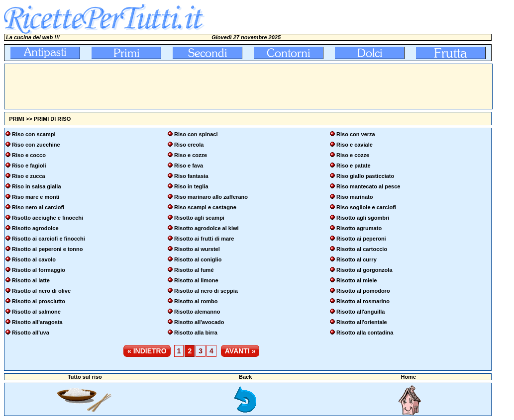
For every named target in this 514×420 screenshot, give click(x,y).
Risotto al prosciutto (39, 301)
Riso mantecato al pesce (368, 186)
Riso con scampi (34, 134)
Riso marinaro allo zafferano (211, 197)
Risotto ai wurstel (197, 249)
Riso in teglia (191, 186)
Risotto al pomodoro (363, 291)
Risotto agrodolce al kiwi (206, 228)
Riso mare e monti (36, 197)
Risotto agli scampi (199, 218)
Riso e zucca (29, 176)
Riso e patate (353, 166)
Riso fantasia (191, 176)
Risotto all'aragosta (37, 322)
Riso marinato (355, 197)
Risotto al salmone (36, 312)
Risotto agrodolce (35, 228)
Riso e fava (189, 166)
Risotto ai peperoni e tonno (47, 249)
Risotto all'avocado (199, 322)
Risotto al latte (31, 280)
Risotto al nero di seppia (206, 291)
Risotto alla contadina (365, 333)
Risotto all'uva (31, 333)
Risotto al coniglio (198, 259)
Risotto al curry (357, 259)
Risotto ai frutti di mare (204, 239)
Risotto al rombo (196, 301)
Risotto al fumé (194, 270)
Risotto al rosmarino (363, 301)
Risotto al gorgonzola (364, 270)
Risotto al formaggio (39, 270)
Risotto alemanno (197, 312)
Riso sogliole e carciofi (366, 207)
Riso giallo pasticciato (365, 176)
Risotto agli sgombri (363, 218)
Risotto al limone (196, 280)
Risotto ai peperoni (361, 239)
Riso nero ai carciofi (38, 207)
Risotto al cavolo (34, 259)
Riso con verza (356, 134)
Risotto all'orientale (362, 322)
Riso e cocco (29, 155)
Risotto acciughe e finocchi (48, 218)
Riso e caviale (355, 145)
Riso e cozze (191, 155)
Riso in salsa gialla (36, 186)
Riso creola (189, 145)
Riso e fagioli (29, 166)
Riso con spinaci (196, 134)
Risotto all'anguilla (360, 312)
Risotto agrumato (359, 228)
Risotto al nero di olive (41, 291)
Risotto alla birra (196, 333)
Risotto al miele (357, 280)
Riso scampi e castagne (205, 207)
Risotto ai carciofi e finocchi (49, 239)
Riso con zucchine (36, 145)
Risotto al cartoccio (362, 249)
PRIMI (17, 119)
